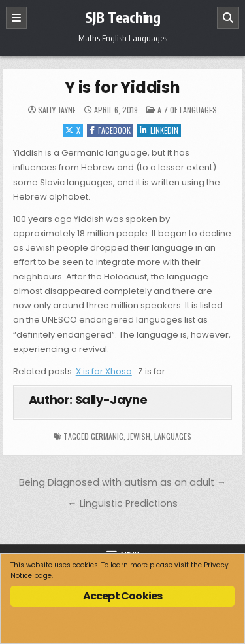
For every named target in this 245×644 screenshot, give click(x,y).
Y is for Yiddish (122, 87)
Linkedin (159, 130)
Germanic (107, 436)
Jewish (139, 436)
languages (173, 436)
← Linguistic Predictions (122, 503)
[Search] (228, 18)
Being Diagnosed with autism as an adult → (122, 482)
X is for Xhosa (104, 371)
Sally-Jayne (57, 110)
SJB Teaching (122, 17)
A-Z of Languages (187, 110)
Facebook (110, 130)
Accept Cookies (123, 596)
